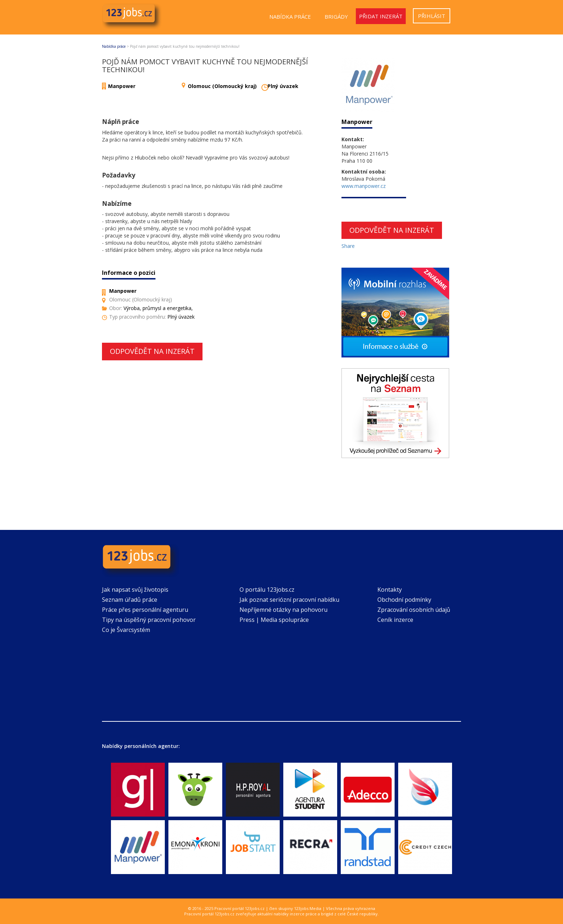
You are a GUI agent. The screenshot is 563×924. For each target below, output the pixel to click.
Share (348, 246)
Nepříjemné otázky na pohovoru (283, 610)
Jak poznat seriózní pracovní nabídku (289, 600)
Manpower (122, 86)
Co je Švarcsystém (126, 630)
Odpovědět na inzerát (152, 351)
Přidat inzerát (381, 16)
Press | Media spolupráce (274, 620)
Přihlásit (432, 16)
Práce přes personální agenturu (145, 610)
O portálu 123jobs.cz (267, 590)
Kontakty (390, 590)
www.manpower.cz (364, 186)
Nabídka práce (290, 17)
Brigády (336, 17)
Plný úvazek (283, 86)
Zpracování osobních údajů (414, 610)
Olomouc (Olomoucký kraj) (222, 86)
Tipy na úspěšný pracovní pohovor (149, 620)
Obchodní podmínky (404, 600)
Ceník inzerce (395, 620)
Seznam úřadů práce (130, 600)
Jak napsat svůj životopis (135, 590)
